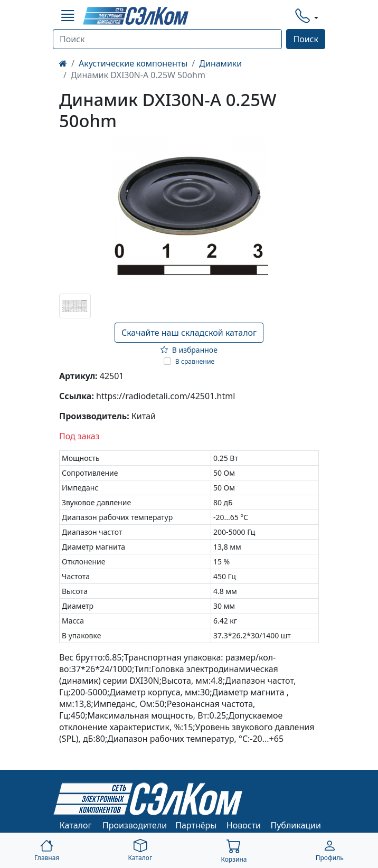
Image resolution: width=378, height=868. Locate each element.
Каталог (76, 825)
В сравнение (195, 361)
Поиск (306, 39)
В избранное (189, 350)
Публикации (296, 825)
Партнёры (196, 825)
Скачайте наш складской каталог (189, 333)
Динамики (220, 63)
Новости (244, 825)
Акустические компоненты (133, 63)
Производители (135, 825)
